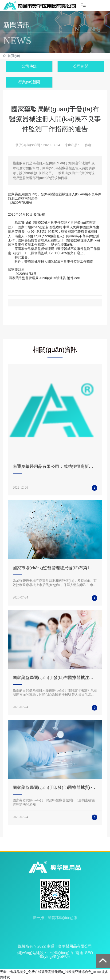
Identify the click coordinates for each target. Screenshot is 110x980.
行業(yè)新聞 (29, 82)
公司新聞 (81, 66)
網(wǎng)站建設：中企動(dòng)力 (45, 953)
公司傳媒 (29, 66)
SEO (89, 953)
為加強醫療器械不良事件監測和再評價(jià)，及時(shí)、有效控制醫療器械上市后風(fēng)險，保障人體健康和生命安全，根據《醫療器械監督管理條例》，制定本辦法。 (55, 585)
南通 (79, 953)
